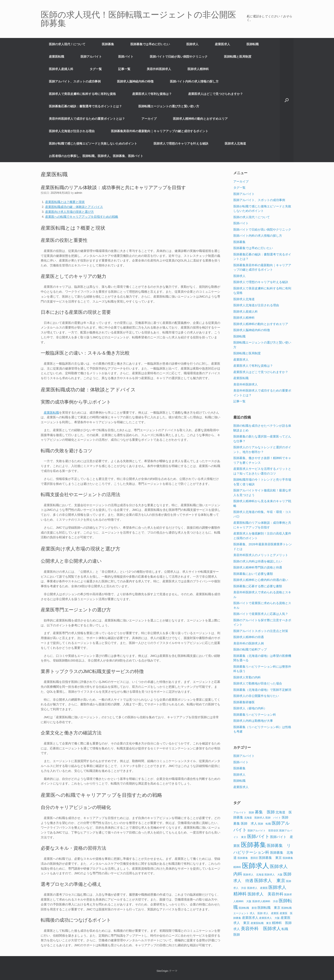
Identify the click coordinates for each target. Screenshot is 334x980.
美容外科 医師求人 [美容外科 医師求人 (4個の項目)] (261, 929)
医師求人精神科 (198, 69)
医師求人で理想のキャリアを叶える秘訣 (181, 144)
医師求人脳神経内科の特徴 (135, 81)
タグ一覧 (96, 69)
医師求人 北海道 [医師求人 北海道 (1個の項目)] (253, 875)
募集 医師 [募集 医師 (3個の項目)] (265, 812)
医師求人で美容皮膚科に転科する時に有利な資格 (82, 94)
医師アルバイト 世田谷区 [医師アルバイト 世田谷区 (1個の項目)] (263, 830)
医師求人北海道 (235, 144)
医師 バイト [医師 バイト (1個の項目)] (273, 818)
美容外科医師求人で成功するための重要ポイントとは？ (87, 119)
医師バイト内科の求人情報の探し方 (194, 81)
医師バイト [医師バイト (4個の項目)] (258, 836)
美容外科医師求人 (159, 69)
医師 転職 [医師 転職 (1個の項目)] (264, 824)
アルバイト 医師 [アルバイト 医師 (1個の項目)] (244, 812)
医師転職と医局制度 (238, 57)
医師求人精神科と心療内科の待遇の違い (261, 580)
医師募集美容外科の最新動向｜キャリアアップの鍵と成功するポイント (160, 131)
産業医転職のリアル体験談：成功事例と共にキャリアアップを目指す (113, 187)
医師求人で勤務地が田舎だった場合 (258, 683)
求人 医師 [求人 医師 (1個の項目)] (256, 913)
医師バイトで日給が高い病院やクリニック (179, 57)
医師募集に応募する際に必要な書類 (258, 586)
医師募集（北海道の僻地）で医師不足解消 (262, 690)
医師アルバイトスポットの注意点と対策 (261, 631)
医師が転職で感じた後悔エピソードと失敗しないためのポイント (93, 144)
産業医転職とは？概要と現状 (65, 202)
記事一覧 (124, 69)
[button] (287, 100)
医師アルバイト (91, 57)
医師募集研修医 (244, 702)
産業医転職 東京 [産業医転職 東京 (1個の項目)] (261, 923)
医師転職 (253, 44)
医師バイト (126, 57)
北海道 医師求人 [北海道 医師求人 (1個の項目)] (254, 818)
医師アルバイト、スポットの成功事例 (75, 81)
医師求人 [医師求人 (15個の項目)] (256, 866)
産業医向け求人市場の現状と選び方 (70, 212)
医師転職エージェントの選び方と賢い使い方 (169, 106)
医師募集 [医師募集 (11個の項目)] (253, 845)
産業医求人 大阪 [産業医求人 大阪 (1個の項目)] (269, 918)
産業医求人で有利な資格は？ (152, 94)
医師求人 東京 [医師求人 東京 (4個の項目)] (270, 881)
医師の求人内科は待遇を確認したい (258, 561)
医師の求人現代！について (67, 44)
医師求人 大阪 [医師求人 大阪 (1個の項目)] (273, 875)
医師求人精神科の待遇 (249, 637)
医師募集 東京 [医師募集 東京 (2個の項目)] (270, 858)
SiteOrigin (163, 971)
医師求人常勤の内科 (247, 677)
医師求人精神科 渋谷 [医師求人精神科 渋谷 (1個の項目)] (265, 901)
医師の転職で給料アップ (250, 649)
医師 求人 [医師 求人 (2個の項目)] (249, 823)
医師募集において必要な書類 (253, 574)
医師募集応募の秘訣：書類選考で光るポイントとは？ (85, 106)
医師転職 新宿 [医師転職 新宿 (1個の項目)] (248, 908)
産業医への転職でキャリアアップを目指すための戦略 (82, 217)
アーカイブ (149, 119)
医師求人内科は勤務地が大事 (253, 721)
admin (78, 193)
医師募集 (108, 44)
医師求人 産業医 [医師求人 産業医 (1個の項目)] (257, 888)
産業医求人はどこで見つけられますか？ (216, 94)
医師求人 (192, 44)
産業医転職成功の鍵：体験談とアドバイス (74, 207)
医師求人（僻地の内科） (250, 708)
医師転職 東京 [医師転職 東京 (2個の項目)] (269, 908)
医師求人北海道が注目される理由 (72, 131)
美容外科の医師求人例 (249, 643)
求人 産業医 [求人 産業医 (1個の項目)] (271, 913)
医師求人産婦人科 (61, 69)
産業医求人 (222, 44)
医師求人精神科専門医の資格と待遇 (258, 567)
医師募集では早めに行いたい (150, 44)
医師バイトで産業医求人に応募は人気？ (261, 614)
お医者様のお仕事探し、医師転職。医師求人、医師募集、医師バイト (96, 156)
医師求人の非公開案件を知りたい (256, 696)
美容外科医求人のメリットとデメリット (261, 555)
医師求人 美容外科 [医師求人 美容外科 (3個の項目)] (266, 894)
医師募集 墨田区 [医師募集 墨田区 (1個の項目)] (248, 858)
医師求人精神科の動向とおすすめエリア (200, 119)
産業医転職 (57, 57)
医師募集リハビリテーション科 (255, 715)
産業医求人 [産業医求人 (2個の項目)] (250, 918)
